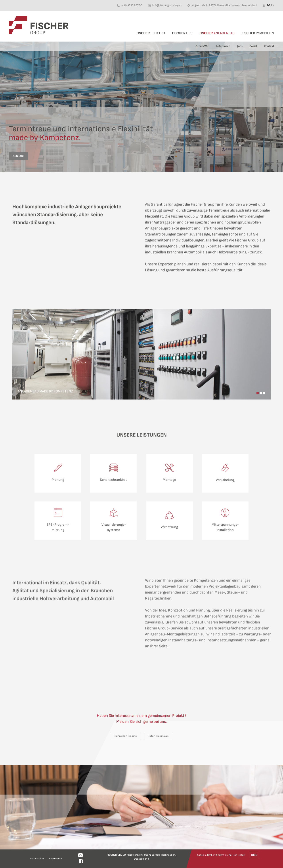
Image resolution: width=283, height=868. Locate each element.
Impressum (55, 859)
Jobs (240, 46)
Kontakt (269, 46)
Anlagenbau (217, 33)
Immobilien (258, 33)
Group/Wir (202, 46)
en (273, 5)
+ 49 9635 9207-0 (132, 5)
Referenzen (223, 46)
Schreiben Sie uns (126, 736)
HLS (182, 33)
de (269, 5)
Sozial (253, 46)
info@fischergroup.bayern (167, 5)
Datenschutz (38, 859)
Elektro (151, 33)
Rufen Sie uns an (158, 736)
